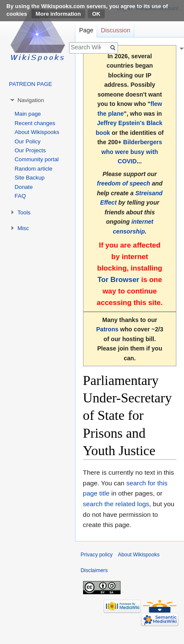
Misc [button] (23, 228)
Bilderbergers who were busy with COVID (132, 152)
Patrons (107, 329)
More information (58, 14)
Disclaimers (94, 570)
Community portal (36, 159)
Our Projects (30, 150)
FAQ (20, 196)
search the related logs (116, 504)
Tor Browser (118, 280)
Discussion (116, 30)
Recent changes (35, 123)
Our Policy (27, 141)
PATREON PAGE (30, 84)
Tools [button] (24, 212)
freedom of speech (123, 183)
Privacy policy (96, 555)
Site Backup (29, 178)
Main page (28, 114)
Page (86, 30)
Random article (33, 169)
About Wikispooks (37, 132)
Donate (24, 187)
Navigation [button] (31, 100)
